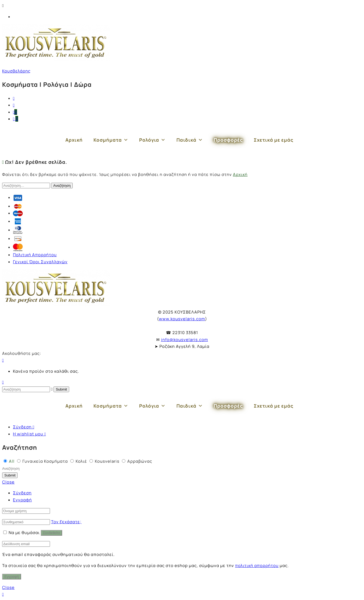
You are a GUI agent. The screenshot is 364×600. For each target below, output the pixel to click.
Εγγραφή (22, 500)
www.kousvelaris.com (182, 319)
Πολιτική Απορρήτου (35, 255)
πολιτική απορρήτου (257, 566)
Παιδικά (190, 140)
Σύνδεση (24, 427)
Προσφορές (228, 140)
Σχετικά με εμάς (274, 140)
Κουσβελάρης (16, 71)
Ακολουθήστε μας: (22, 353)
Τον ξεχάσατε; (66, 522)
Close (8, 482)
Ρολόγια (152, 140)
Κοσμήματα (111, 140)
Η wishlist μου (29, 434)
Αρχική (74, 140)
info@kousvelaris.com (185, 340)
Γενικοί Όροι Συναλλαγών (40, 262)
